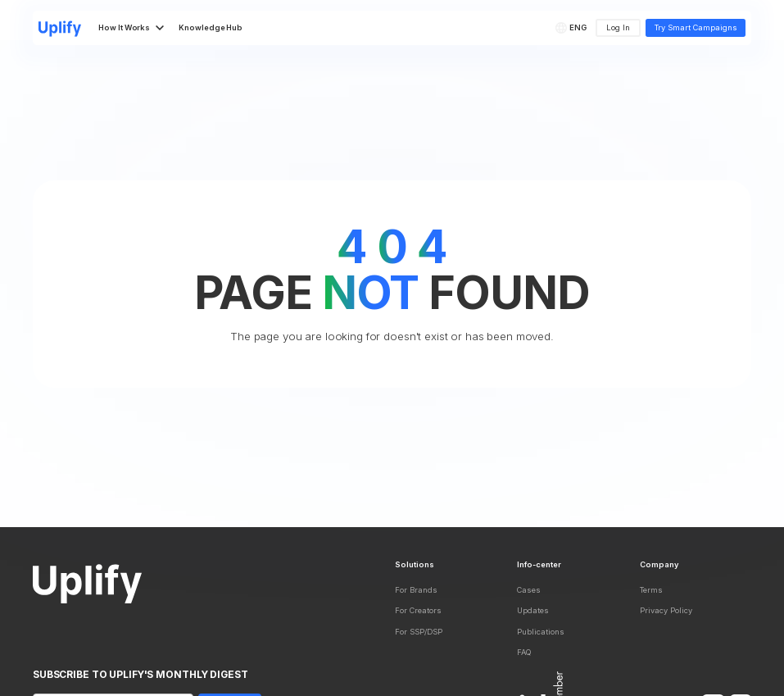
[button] (573, 28)
